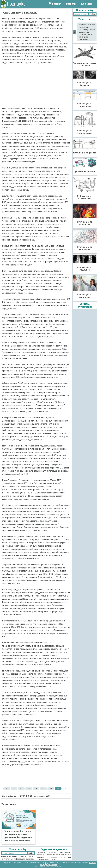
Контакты (87, 4)
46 (36, 789)
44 (21, 789)
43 (14, 789)
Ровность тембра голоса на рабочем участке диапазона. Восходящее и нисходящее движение (87, 32)
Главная (57, 4)
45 (29, 789)
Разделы (71, 4)
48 (51, 789)
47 (43, 789)
